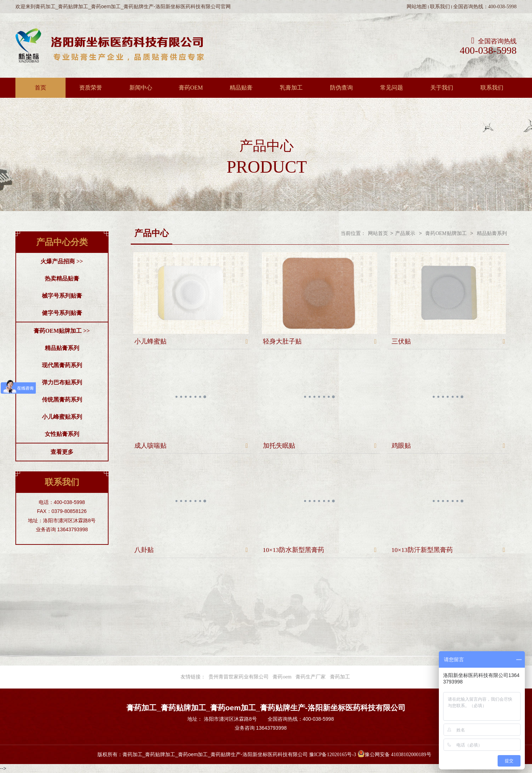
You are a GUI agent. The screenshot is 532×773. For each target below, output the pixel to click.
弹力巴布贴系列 (62, 382)
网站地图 (417, 7)
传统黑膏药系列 (62, 400)
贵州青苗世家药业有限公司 (239, 677)
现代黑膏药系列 (62, 365)
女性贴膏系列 (62, 434)
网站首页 (378, 233)
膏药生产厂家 (311, 677)
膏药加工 (340, 677)
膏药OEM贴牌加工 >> (62, 331)
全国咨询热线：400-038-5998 (485, 7)
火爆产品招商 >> (62, 261)
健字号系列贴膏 (62, 313)
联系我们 (440, 7)
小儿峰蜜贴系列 (62, 417)
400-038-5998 (488, 51)
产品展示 (405, 233)
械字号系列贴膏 (62, 296)
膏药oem (282, 677)
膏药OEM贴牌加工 (446, 233)
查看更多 (62, 452)
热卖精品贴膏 (62, 279)
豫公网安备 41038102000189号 (394, 755)
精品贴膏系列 (62, 348)
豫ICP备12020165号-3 (333, 755)
